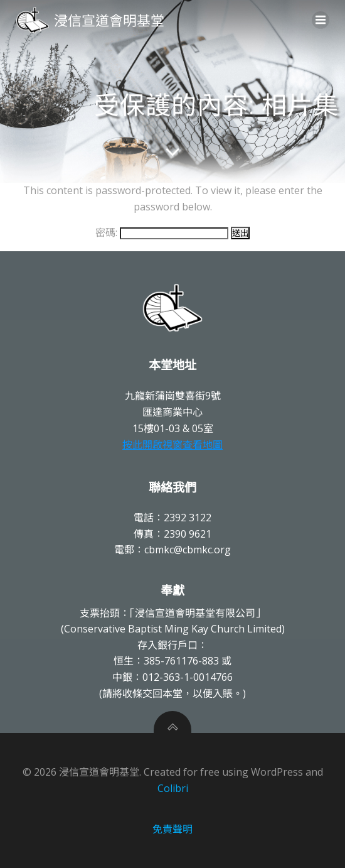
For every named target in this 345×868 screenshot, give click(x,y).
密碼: (162, 232)
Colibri (173, 788)
